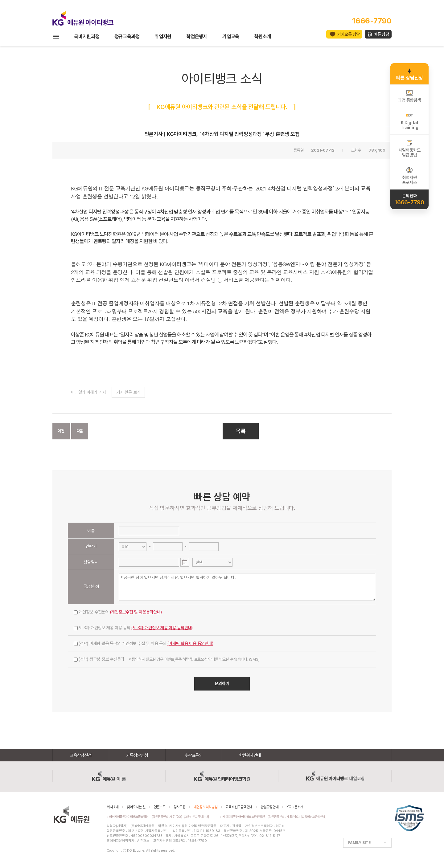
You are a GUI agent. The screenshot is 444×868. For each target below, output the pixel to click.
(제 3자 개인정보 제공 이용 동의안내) (162, 628)
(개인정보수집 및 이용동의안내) (136, 612)
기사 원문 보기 (128, 392)
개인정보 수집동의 (118, 612)
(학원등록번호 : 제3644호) (262, 817)
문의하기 (222, 683)
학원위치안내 (250, 755)
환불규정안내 (270, 807)
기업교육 (231, 37)
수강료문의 (193, 755)
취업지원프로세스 (409, 176)
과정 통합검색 (409, 96)
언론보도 (160, 807)
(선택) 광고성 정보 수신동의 (166, 659)
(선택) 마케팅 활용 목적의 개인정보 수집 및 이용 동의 (144, 643)
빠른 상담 (381, 34)
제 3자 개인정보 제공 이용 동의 (133, 628)
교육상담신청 (81, 755)
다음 (80, 431)
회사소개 (113, 807)
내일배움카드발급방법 (410, 148)
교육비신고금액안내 (239, 807)
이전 (61, 431)
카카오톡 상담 (349, 34)
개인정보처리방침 (206, 807)
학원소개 (263, 37)
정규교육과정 (127, 37)
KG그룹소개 (295, 807)
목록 (241, 431)
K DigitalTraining (409, 121)
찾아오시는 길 (136, 807)
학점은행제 (197, 37)
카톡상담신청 (137, 755)
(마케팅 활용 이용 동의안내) (190, 643)
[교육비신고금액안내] (196, 817)
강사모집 (180, 807)
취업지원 (163, 37)
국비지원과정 (87, 37)
